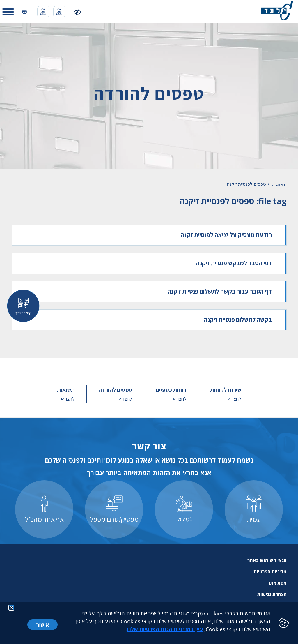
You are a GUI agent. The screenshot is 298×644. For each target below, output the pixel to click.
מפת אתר (277, 583)
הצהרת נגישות (272, 594)
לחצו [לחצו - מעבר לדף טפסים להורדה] (128, 399)
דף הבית (279, 184)
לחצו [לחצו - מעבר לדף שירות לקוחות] (237, 399)
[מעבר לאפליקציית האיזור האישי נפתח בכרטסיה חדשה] (59, 12)
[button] (8, 12)
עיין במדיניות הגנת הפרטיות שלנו (165, 629)
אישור (42, 624)
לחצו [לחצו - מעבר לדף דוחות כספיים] (182, 399)
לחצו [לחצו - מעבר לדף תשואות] (70, 399)
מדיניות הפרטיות (270, 571)
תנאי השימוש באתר (267, 560)
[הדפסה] (24, 12)
